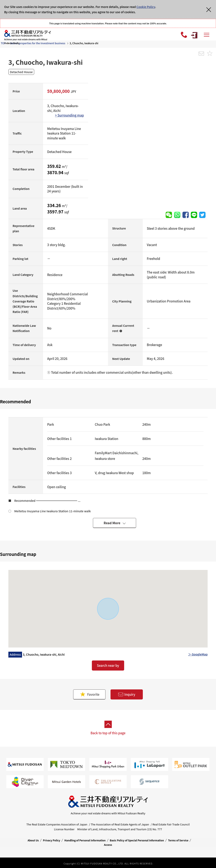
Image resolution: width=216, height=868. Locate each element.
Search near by (108, 665)
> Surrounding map (69, 115)
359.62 (55, 166)
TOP (3, 43)
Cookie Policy (146, 7)
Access (108, 845)
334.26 (55, 205)
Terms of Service (178, 840)
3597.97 (56, 212)
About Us (33, 840)
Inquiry (127, 695)
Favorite (89, 694)
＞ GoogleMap (198, 654)
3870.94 (56, 172)
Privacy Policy (52, 840)
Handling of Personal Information (85, 840)
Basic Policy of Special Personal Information (137, 840)
